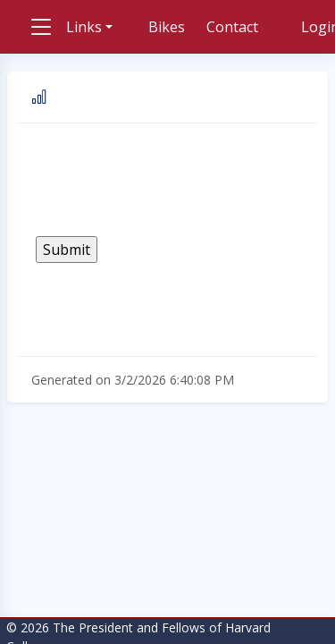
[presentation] (172, 180)
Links (84, 27)
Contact (232, 27)
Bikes (167, 27)
